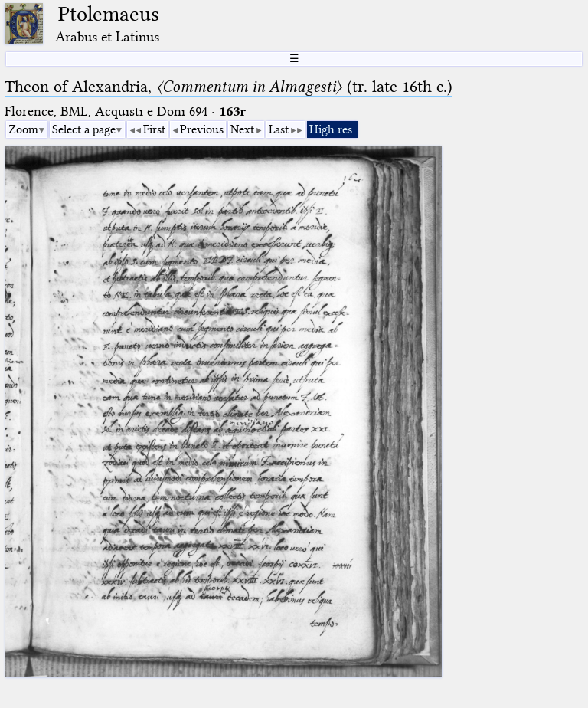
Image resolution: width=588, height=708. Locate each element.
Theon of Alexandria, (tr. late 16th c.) (229, 87)
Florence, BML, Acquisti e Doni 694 (106, 111)
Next (242, 129)
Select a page (84, 129)
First (154, 129)
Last (279, 129)
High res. (332, 129)
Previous (202, 129)
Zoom (23, 129)
